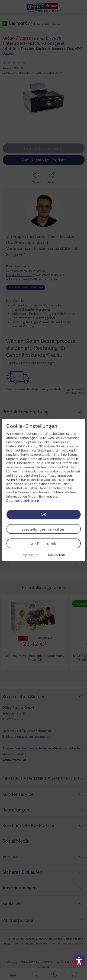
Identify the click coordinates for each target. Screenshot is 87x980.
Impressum (30, 555)
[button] (79, 961)
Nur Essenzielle (44, 544)
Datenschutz (56, 555)
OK (43, 514)
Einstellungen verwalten (43, 529)
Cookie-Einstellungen (32, 426)
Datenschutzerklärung (23, 501)
